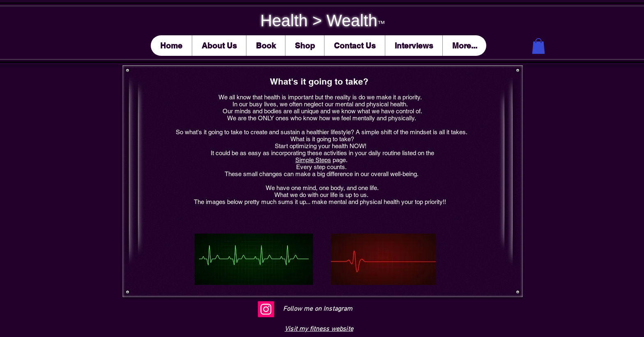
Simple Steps (313, 160)
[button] (538, 46)
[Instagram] (266, 309)
